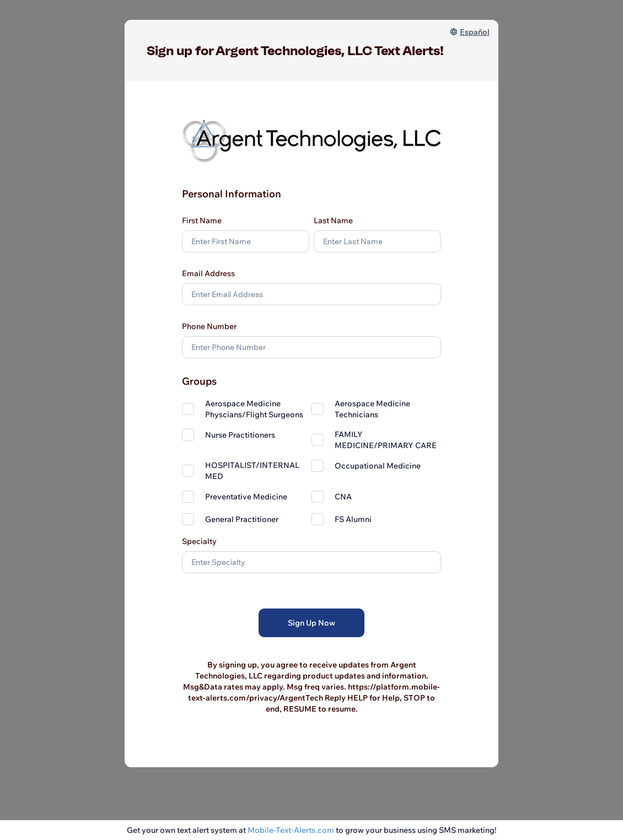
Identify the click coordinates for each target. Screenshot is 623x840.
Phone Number (209, 326)
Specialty (199, 541)
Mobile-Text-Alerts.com (291, 830)
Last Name (333, 220)
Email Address (208, 273)
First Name (202, 220)
